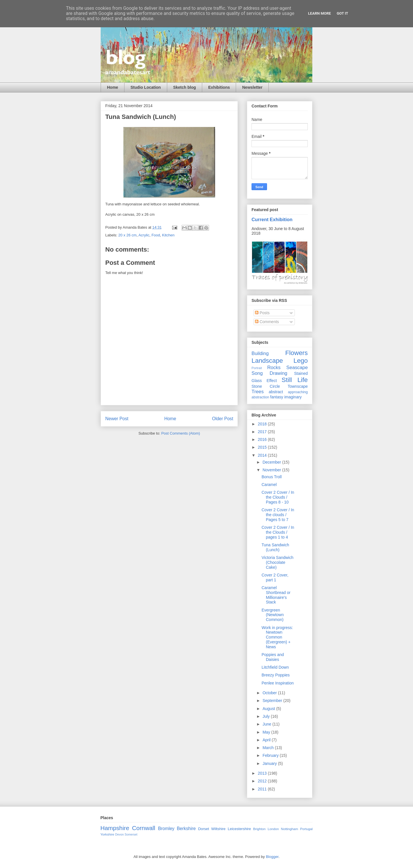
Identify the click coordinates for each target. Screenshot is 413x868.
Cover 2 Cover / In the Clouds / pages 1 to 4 (278, 532)
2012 (263, 781)
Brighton (259, 829)
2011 (263, 789)
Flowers (297, 353)
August (269, 709)
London (273, 829)
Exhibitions (219, 87)
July (267, 716)
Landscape (267, 361)
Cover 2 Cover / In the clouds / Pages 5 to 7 (278, 515)
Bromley (166, 829)
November (272, 470)
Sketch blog (185, 87)
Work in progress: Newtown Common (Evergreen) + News (277, 637)
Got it (342, 13)
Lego (301, 361)
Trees (258, 392)
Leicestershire (239, 829)
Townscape (298, 386)
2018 (263, 424)
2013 (263, 773)
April (267, 740)
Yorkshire (107, 834)
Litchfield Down (275, 667)
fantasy (277, 397)
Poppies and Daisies (273, 657)
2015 (263, 447)
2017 (263, 432)
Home (113, 87)
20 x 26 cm (128, 235)
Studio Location (146, 87)
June (267, 724)
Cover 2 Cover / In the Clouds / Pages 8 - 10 (278, 497)
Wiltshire (219, 829)
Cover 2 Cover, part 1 (275, 577)
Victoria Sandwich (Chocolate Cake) (277, 562)
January (270, 763)
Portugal (306, 829)
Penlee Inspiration (278, 683)
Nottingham (289, 829)
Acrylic (144, 235)
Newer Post (117, 419)
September (273, 701)
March (269, 748)
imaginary (293, 397)
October (270, 693)
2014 (263, 455)
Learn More (320, 13)
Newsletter (252, 87)
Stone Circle (266, 386)
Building (260, 353)
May (267, 732)
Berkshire (186, 829)
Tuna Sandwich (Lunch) (275, 547)
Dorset (204, 829)
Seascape (297, 368)
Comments (267, 322)
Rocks (274, 368)
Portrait (257, 368)
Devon (120, 835)
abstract (276, 392)
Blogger (272, 857)
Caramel (269, 485)
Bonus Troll (272, 477)
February (271, 755)
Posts (262, 313)
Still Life (295, 380)
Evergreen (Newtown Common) (273, 615)
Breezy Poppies (276, 675)
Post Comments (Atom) (181, 433)
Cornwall (144, 828)
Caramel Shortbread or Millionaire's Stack (276, 595)
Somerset (131, 835)
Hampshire (115, 828)
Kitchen (168, 235)
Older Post (223, 419)
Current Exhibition (272, 219)
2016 (263, 439)
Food (156, 235)
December (272, 462)
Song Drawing (269, 373)
